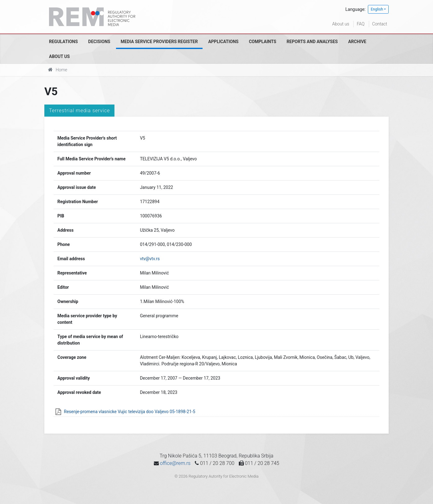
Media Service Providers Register (159, 42)
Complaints (262, 42)
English (377, 9)
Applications (223, 42)
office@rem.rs (175, 463)
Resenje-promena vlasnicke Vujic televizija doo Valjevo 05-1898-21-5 (129, 412)
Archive (357, 42)
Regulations (63, 42)
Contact (380, 24)
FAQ (361, 24)
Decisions (99, 42)
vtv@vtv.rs (150, 259)
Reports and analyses (312, 42)
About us (341, 24)
